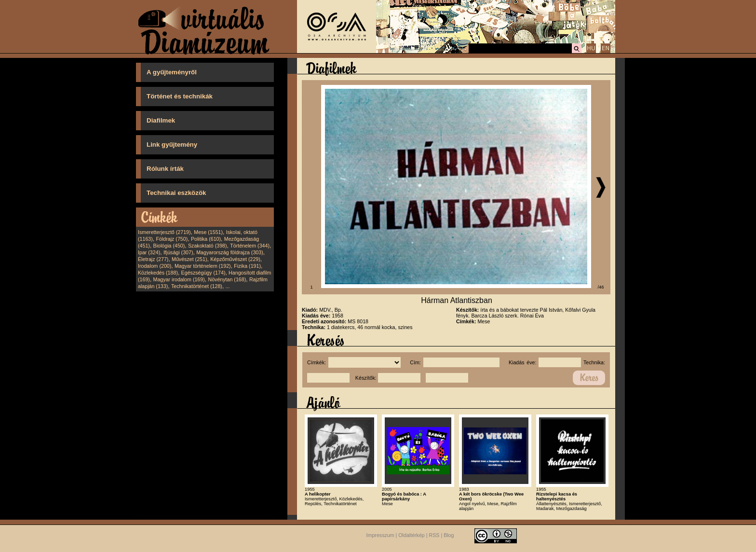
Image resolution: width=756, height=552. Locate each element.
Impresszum (380, 535)
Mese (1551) (208, 232)
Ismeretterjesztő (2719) (164, 232)
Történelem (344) (250, 246)
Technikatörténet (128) (197, 286)
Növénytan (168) (227, 279)
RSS (434, 535)
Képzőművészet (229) (235, 259)
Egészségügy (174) (203, 273)
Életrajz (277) (153, 259)
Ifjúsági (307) (178, 252)
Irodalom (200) (155, 266)
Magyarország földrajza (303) (230, 252)
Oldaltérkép (412, 535)
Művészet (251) (189, 259)
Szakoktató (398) (208, 246)
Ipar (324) (149, 252)
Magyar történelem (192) (203, 266)
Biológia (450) (169, 246)
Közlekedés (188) (158, 273)
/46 (601, 287)
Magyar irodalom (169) (179, 279)
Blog (449, 535)
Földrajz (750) (172, 239)
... (228, 286)
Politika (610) (206, 239)
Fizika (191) (247, 266)
